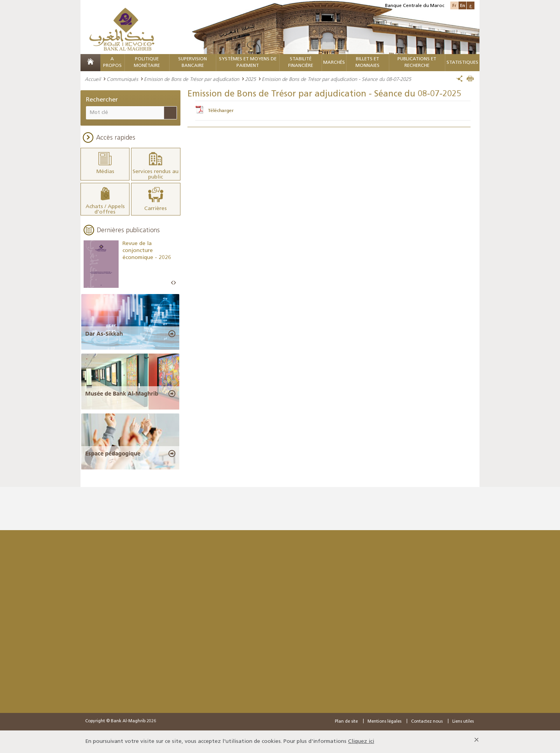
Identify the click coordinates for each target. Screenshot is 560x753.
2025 (250, 79)
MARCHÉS (334, 63)
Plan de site (346, 722)
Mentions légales (384, 722)
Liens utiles (463, 722)
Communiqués (122, 79)
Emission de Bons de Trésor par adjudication (192, 79)
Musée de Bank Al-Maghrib (122, 394)
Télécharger (221, 110)
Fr (454, 5)
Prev (172, 283)
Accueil (93, 79)
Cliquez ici (361, 742)
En (463, 5)
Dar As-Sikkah (104, 334)
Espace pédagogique (113, 454)
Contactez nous (427, 722)
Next (175, 283)
